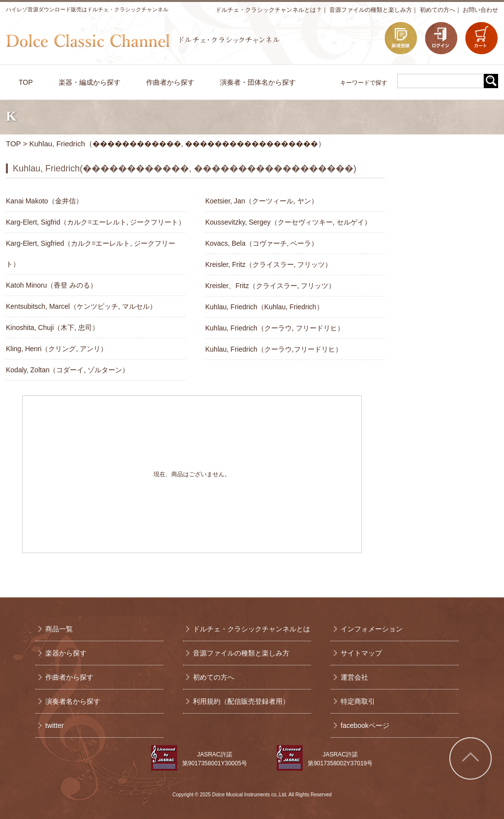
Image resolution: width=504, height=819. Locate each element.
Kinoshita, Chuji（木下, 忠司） (52, 328)
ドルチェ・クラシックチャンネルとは (252, 629)
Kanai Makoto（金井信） (44, 201)
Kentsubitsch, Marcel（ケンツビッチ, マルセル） (81, 306)
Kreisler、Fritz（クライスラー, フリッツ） (270, 286)
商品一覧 (59, 629)
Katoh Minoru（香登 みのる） (51, 285)
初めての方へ (438, 10)
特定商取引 (358, 701)
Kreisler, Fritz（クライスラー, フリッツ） (268, 264)
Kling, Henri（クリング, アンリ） (57, 349)
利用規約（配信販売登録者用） (241, 701)
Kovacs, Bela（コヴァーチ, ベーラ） (262, 243)
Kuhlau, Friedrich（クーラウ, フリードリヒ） (275, 328)
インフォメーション (372, 629)
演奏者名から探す (73, 701)
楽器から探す (66, 653)
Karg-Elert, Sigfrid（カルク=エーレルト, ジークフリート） (95, 222)
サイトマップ (361, 653)
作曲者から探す (69, 677)
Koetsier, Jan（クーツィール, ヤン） (262, 201)
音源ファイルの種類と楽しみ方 (371, 10)
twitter (54, 725)
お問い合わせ (480, 10)
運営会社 (354, 677)
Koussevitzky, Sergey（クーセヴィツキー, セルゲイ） (288, 222)
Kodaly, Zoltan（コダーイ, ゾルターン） (67, 370)
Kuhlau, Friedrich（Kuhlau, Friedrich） (264, 307)
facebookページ (365, 725)
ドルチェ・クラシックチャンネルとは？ (269, 10)
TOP (13, 144)
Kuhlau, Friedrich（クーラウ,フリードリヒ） (274, 349)
